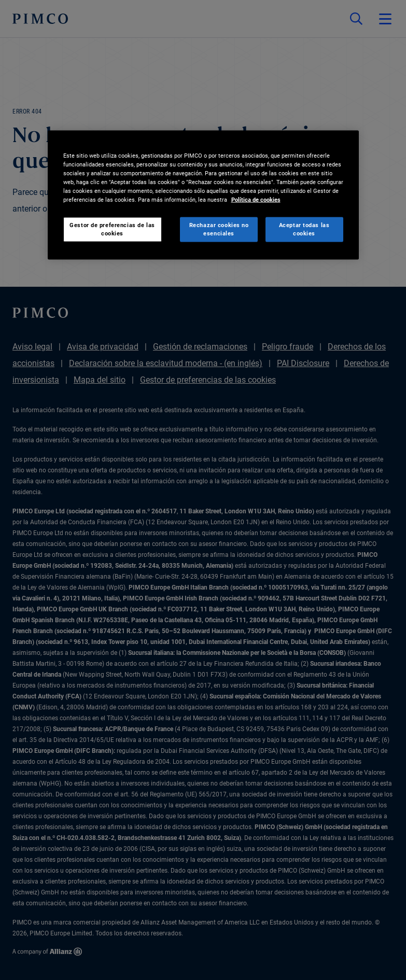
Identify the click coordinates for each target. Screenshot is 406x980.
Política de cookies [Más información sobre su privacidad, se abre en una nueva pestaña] (256, 199)
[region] (203, 195)
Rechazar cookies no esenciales (219, 229)
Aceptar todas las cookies (304, 229)
